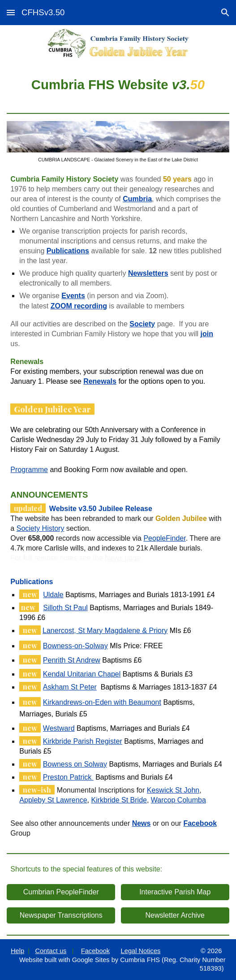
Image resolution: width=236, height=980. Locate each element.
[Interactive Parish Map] (175, 892)
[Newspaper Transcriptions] (61, 915)
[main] (118, 84)
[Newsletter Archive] (175, 915)
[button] (11, 12)
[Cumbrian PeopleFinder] (61, 892)
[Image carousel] (118, 142)
